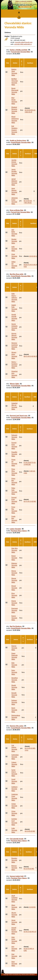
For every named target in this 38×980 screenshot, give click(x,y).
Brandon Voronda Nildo (14, 860)
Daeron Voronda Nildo (14, 648)
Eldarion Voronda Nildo (14, 565)
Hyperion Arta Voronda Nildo (14, 374)
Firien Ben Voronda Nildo (14, 481)
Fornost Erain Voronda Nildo (21, 52)
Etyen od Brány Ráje (17, 210)
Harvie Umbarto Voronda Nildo (14, 327)
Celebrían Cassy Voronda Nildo (15, 797)
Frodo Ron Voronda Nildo (14, 519)
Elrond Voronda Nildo (14, 588)
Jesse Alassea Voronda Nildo (14, 191)
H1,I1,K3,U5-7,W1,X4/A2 (28, 202)
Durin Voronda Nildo (14, 710)
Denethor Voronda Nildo (15, 680)
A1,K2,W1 (32, 907)
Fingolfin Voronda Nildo (14, 454)
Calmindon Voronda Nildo (15, 757)
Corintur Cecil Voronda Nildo (14, 822)
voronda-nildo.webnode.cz (23, 44)
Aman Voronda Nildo (14, 922)
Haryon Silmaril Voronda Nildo (14, 336)
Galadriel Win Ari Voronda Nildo (14, 406)
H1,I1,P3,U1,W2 (29, 869)
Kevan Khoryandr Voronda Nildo (15, 91)
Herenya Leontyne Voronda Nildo (14, 346)
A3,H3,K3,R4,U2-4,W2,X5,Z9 (30, 111)
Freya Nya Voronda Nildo (14, 510)
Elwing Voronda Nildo (14, 603)
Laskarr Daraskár (15, 529)
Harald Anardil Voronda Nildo (14, 317)
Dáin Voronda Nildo (14, 665)
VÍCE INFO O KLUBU (25, 7)
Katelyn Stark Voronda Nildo (14, 72)
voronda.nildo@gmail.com (24, 42)
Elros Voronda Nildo (14, 595)
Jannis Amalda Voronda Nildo (14, 172)
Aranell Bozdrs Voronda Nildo (21, 142)
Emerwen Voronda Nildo (15, 610)
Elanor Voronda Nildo (14, 558)
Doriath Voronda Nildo (14, 695)
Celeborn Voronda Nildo (14, 789)
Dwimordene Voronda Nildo (16, 717)
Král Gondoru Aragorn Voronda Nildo (14, 130)
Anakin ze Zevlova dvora (18, 140)
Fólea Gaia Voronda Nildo (14, 491)
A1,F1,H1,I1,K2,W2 (30, 501)
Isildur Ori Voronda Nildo (14, 265)
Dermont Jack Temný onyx (19, 416)
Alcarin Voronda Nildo (14, 915)
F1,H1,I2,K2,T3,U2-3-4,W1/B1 (30, 463)
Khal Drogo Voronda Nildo (14, 101)
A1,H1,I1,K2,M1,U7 (30, 932)
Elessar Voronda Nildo (14, 580)
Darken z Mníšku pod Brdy (19, 50)
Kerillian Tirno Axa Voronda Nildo (15, 82)
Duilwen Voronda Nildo (14, 702)
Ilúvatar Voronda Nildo (14, 241)
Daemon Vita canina (17, 726)
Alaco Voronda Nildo (14, 907)
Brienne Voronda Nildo (14, 868)
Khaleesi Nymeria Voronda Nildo (14, 110)
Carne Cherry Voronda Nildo (14, 773)
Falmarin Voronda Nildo (14, 437)
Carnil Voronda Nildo (14, 781)
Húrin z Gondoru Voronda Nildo (14, 365)
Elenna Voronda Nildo (14, 573)
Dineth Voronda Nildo (14, 687)
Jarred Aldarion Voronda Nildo (14, 182)
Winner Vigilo (14, 384)
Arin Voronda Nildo (14, 949)
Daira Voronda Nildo (14, 672)
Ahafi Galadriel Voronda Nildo (14, 899)
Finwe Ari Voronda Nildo (14, 463)
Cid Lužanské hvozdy (17, 839)
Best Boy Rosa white (17, 274)
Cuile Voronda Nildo (14, 830)
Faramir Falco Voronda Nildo (14, 446)
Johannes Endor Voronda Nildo (15, 201)
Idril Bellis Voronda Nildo (14, 233)
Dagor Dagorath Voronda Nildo (14, 656)
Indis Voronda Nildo (14, 249)
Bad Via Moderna (16, 626)
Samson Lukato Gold (17, 876)
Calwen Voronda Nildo (14, 764)
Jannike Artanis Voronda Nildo (14, 163)
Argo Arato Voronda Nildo (14, 940)
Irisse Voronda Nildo (14, 256)
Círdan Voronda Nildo (14, 806)
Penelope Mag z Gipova (19, 531)
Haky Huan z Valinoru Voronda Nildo (14, 298)
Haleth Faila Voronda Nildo (14, 308)
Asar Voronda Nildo (14, 956)
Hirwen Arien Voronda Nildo (14, 355)
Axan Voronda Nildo (14, 964)
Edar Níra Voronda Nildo (14, 550)
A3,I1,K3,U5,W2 (30, 831)
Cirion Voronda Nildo (14, 813)
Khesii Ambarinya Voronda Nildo (15, 120)
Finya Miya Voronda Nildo (14, 472)
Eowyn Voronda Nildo (14, 618)
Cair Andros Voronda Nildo (14, 748)
